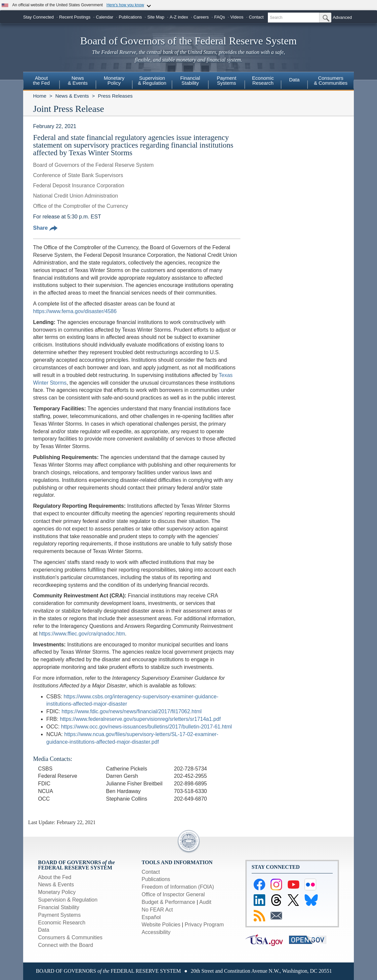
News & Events (72, 96)
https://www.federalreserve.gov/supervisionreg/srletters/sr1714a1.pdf (140, 719)
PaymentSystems (226, 80)
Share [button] (45, 228)
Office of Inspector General (173, 894)
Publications (130, 17)
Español (151, 917)
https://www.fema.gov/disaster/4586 (75, 311)
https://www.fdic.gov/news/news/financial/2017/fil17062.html (131, 711)
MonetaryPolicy (114, 80)
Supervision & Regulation (68, 900)
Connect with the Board (65, 945)
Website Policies (161, 925)
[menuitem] (41, 81)
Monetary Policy (57, 892)
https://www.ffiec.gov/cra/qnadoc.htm (82, 634)
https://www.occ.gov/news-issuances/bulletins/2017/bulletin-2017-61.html (146, 727)
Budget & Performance (168, 902)
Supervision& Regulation (152, 80)
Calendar (105, 17)
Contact (256, 17)
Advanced (342, 17)
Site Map (156, 17)
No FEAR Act (157, 910)
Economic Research (62, 923)
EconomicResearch (263, 80)
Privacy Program (204, 925)
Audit (205, 902)
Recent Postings (75, 17)
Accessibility (156, 932)
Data (294, 80)
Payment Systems (59, 915)
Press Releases (115, 96)
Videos (237, 17)
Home (40, 96)
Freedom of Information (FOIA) (178, 887)
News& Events (78, 80)
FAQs (220, 17)
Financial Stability (59, 907)
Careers (201, 17)
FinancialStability (190, 80)
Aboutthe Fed (42, 80)
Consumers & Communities (331, 80)
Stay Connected (39, 17)
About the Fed (55, 877)
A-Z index (179, 17)
